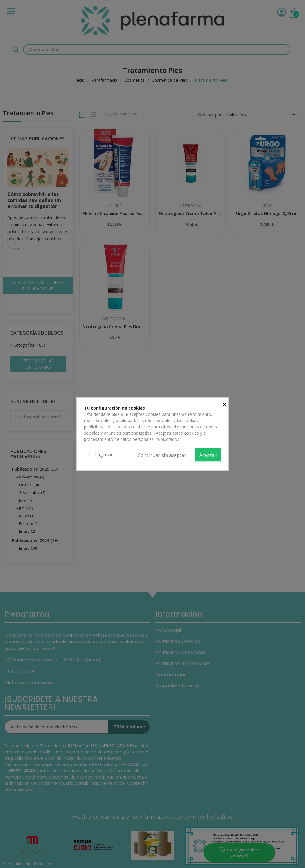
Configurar (101, 455)
